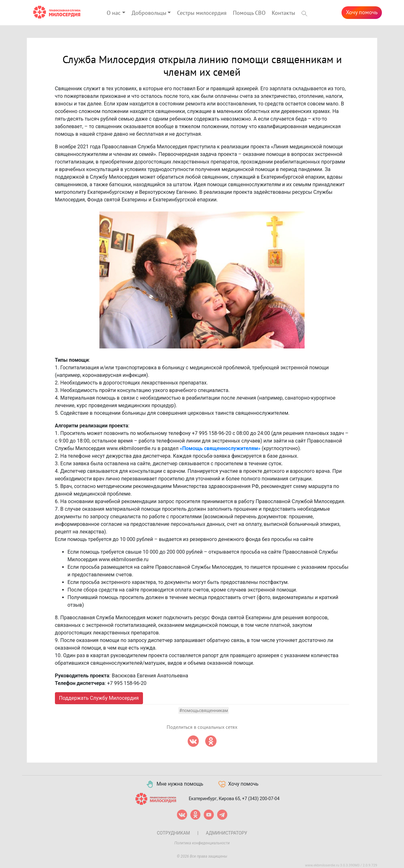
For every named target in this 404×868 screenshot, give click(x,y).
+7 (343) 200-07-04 (261, 798)
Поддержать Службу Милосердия (99, 698)
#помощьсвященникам (204, 710)
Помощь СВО (249, 13)
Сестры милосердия (202, 13)
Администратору (226, 833)
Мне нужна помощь (174, 784)
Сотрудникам (173, 833)
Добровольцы (149, 13)
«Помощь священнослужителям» (220, 448)
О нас (114, 13)
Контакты (283, 13)
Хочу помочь (362, 12)
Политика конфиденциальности (202, 843)
